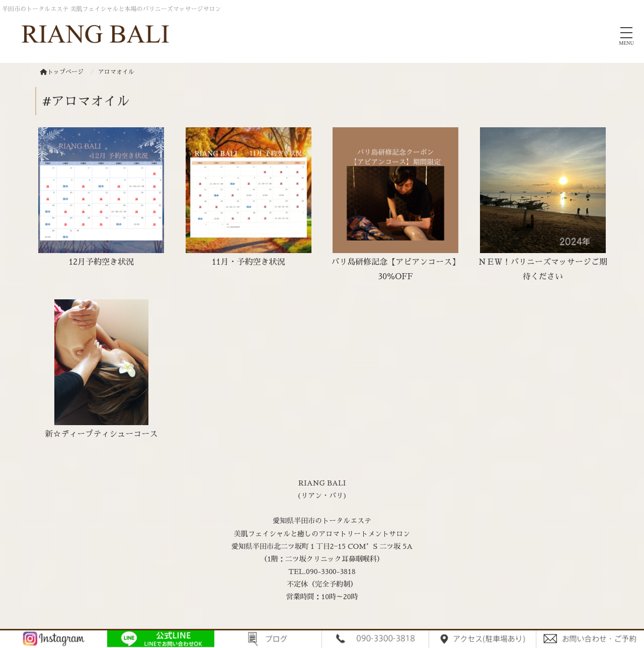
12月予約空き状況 (101, 262)
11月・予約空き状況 (249, 262)
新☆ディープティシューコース (101, 434)
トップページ (62, 72)
